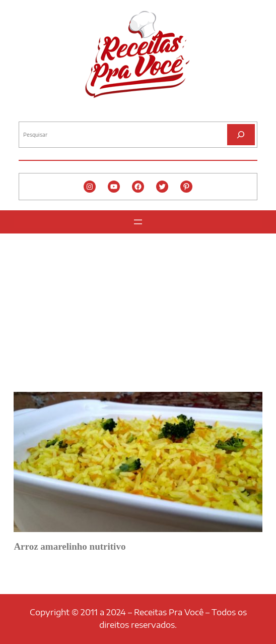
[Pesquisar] (241, 134)
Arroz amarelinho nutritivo (70, 546)
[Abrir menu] (138, 222)
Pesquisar (32, 113)
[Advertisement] (138, 309)
